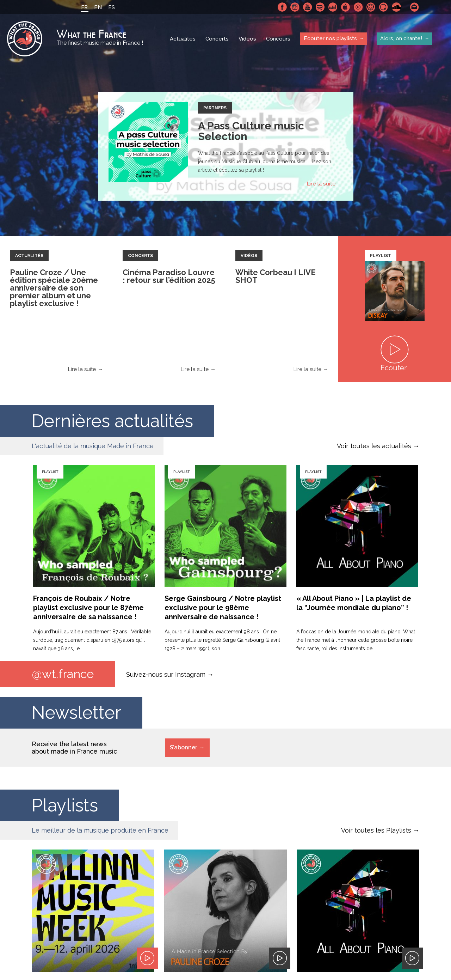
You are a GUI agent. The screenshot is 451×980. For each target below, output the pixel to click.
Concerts (217, 39)
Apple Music (346, 7)
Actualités (183, 39)
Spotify (320, 7)
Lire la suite (321, 184)
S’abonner (184, 747)
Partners (215, 108)
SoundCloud (396, 7)
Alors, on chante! (401, 38)
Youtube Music (358, 7)
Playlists (65, 805)
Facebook (282, 7)
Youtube (308, 7)
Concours (278, 39)
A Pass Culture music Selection (251, 131)
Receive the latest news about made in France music (74, 748)
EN (98, 7)
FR (84, 7)
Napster (371, 7)
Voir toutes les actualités (374, 446)
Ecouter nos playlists (330, 38)
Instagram (295, 7)
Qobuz (384, 7)
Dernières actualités (112, 421)
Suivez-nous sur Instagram (166, 674)
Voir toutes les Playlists (376, 830)
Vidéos (247, 39)
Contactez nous (415, 7)
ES (112, 7)
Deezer (333, 7)
